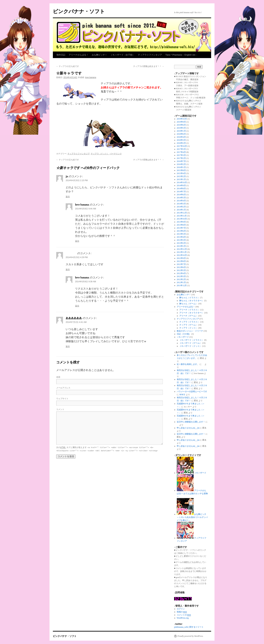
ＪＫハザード (183, 337)
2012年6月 (181, 267)
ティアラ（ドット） (100, 154)
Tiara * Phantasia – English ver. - (181, 55)
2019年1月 (181, 131)
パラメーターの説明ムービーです (192, 392)
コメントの (184, 615)
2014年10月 (182, 182)
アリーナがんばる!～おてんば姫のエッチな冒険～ (192, 494)
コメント (60, 409)
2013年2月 (181, 243)
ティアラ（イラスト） (189, 322)
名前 (58, 377)
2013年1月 (181, 246)
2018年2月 (181, 143)
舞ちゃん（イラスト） (189, 298)
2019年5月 (181, 128)
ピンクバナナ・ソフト (79, 11)
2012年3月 (181, 276)
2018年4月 (181, 137)
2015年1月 (181, 179)
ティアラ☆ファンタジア (150, 55)
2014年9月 (181, 185)
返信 (68, 197)
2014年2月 (181, 207)
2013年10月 (182, 219)
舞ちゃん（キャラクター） (191, 301)
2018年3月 (181, 140)
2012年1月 (181, 282)
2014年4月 (181, 201)
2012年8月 (181, 261)
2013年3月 (181, 240)
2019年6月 (181, 125)
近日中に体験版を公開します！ (191, 422)
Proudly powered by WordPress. (190, 636)
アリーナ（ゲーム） (188, 316)
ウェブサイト (62, 399)
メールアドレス (63, 388)
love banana (90, 77)
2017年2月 (181, 158)
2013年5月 (181, 234)
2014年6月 (181, 195)
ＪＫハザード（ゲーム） (190, 343)
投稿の (182, 612)
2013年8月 (181, 225)
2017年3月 (181, 155)
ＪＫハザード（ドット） (190, 346)
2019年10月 (182, 119)
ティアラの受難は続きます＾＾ (149, 66)
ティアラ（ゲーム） (188, 325)
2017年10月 (182, 146)
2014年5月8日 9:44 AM (86, 209)
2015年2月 (181, 176)
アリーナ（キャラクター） (191, 313)
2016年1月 (181, 167)
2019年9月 (181, 122)
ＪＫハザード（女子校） (122, 55)
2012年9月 (181, 258)
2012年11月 (182, 252)
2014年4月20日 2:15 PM (77, 180)
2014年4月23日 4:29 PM (77, 257)
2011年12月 (182, 285)
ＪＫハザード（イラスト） (191, 340)
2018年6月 (181, 134)
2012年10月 (182, 255)
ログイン (181, 609)
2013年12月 (182, 213)
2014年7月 (181, 192)
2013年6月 (181, 231)
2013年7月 (181, 228)
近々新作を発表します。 (188, 364)
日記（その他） (184, 334)
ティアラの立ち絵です (68, 66)
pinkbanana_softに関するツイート (189, 627)
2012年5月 (181, 270)
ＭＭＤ (182, 395)
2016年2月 (181, 164)
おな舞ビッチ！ (99, 55)
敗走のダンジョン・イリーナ (190, 331)
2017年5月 (181, 149)
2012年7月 (181, 264)
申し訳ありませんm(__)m (188, 428)
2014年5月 (181, 198)
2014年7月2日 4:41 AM (76, 322)
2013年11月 (182, 216)
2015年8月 (181, 170)
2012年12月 (182, 249)
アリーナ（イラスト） (189, 310)
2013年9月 (181, 222)
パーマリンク (116, 154)
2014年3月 (181, 204)
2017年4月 (181, 152)
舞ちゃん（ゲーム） (188, 304)
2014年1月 (181, 210)
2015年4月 (181, 173)
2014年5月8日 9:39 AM (86, 282)
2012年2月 (181, 279)
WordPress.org (183, 618)
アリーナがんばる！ (79, 55)
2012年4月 (181, 273)
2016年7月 (181, 161)
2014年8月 (181, 189)
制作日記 (61, 55)
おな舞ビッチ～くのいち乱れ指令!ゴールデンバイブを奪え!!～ (192, 517)
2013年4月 (181, 237)
